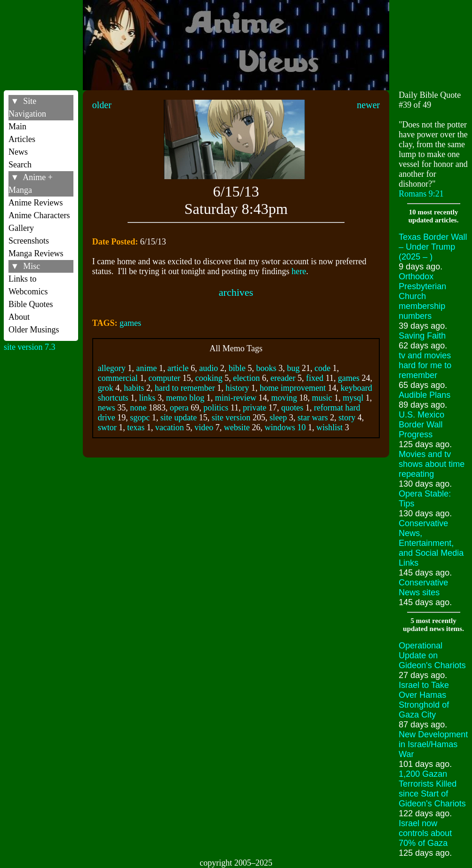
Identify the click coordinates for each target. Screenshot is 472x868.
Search (20, 165)
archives (236, 292)
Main (17, 126)
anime (146, 368)
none (138, 408)
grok (106, 388)
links (147, 398)
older (102, 105)
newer (368, 105)
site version (231, 418)
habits (134, 388)
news (107, 408)
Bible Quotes (31, 304)
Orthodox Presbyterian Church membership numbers (422, 296)
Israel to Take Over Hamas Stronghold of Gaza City (424, 700)
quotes (292, 408)
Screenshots (29, 241)
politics (216, 408)
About (19, 317)
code (322, 368)
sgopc (140, 418)
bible (237, 368)
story (347, 418)
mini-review (236, 398)
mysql (353, 398)
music (322, 398)
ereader (283, 378)
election (246, 378)
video (204, 427)
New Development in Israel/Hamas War (433, 744)
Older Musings (34, 330)
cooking (209, 378)
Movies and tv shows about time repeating (432, 464)
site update (179, 418)
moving (284, 398)
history (237, 388)
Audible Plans (424, 395)
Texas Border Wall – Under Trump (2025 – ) (433, 247)
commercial (118, 378)
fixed (315, 378)
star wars (312, 418)
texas (136, 427)
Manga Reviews (36, 253)
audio (208, 368)
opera (179, 408)
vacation (170, 427)
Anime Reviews (36, 203)
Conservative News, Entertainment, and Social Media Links (431, 543)
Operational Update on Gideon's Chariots (432, 655)
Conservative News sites (423, 588)
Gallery (21, 228)
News (18, 152)
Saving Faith (422, 336)
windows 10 (285, 427)
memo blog (185, 398)
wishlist (329, 427)
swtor (107, 427)
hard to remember (185, 388)
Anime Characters (39, 215)
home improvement (293, 388)
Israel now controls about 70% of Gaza (425, 833)
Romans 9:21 (421, 194)
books (266, 368)
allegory (112, 368)
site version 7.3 (30, 347)
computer (164, 378)
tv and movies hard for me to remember (425, 365)
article (178, 368)
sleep (278, 418)
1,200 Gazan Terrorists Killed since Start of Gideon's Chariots (432, 789)
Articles (22, 139)
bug (293, 368)
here (299, 271)
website (237, 427)
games (130, 323)
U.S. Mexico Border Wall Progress (421, 425)
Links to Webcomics (28, 285)
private (255, 408)
